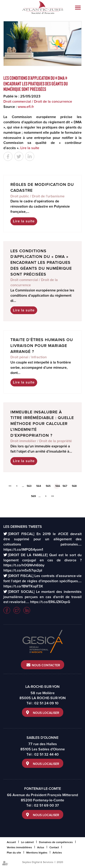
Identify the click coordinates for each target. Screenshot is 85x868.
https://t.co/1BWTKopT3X (23, 586)
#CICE (63, 534)
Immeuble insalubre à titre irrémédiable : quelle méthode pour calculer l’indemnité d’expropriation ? (42, 424)
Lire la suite (30, 148)
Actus (41, 848)
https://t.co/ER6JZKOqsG (50, 602)
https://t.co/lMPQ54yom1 (23, 550)
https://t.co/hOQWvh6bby (24, 565)
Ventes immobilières (19, 848)
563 (29, 486)
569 (33, 496)
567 (65, 486)
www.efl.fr (26, 107)
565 (48, 486)
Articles (57, 853)
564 (39, 486)
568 (74, 486)
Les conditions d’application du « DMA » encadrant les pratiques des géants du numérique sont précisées (41, 263)
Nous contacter (46, 665)
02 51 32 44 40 (46, 754)
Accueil (11, 842)
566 (57, 486)
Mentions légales (37, 853)
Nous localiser (46, 713)
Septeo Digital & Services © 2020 (43, 862)
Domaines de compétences (56, 842)
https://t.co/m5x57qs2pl (23, 570)
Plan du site (14, 853)
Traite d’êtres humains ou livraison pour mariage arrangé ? (42, 346)
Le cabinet (27, 842)
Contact (54, 848)
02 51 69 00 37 (46, 805)
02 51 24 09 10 (46, 703)
